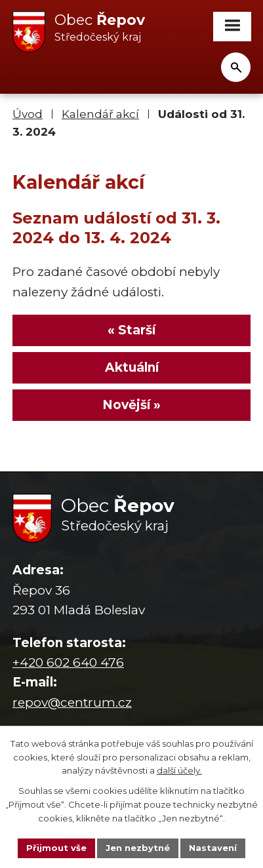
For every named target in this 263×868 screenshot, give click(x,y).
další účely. (179, 771)
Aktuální (132, 367)
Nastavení (213, 848)
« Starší (131, 330)
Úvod (28, 114)
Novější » (131, 405)
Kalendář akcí (100, 114)
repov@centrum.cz (72, 702)
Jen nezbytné (138, 848)
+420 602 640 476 (68, 662)
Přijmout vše (56, 848)
